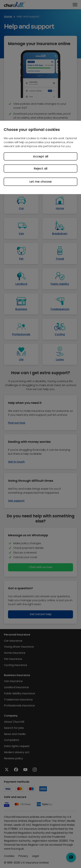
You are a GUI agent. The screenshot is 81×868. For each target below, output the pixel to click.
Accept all (41, 156)
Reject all (41, 168)
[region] (40, 157)
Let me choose (41, 182)
